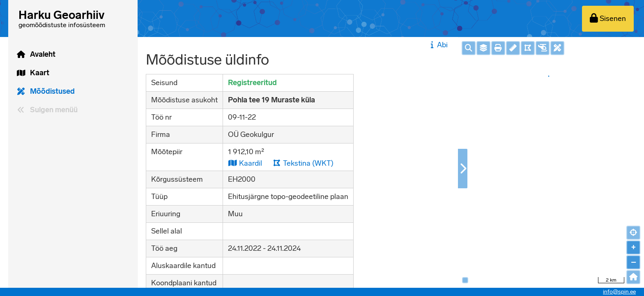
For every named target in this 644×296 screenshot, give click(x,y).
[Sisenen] (608, 19)
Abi (438, 45)
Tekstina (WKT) (303, 163)
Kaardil (245, 163)
